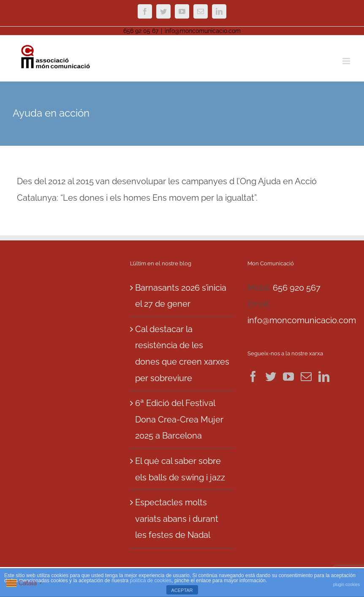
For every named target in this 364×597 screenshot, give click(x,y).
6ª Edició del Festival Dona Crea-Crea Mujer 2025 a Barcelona (179, 419)
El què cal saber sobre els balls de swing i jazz (180, 469)
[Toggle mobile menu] (347, 61)
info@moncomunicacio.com (203, 31)
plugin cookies (346, 585)
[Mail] (306, 376)
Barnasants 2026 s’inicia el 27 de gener (181, 296)
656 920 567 (297, 288)
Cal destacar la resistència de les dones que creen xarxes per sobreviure (182, 354)
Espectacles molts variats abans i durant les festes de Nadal (177, 519)
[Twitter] (271, 376)
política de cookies (151, 581)
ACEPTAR (182, 590)
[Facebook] (253, 376)
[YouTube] (288, 376)
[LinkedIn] (324, 376)
